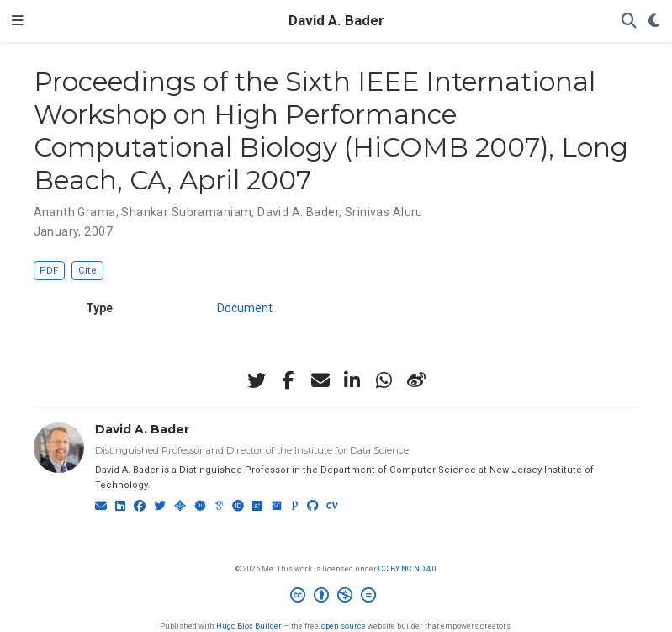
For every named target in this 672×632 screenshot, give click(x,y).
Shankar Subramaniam (186, 212)
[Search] (629, 21)
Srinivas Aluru (384, 212)
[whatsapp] (384, 380)
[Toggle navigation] (18, 21)
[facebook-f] (288, 380)
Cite (87, 271)
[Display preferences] (654, 21)
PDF (49, 271)
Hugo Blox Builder (249, 626)
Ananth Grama (75, 212)
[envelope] (320, 380)
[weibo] (416, 380)
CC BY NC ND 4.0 (407, 568)
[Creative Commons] (336, 597)
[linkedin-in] (352, 380)
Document (245, 308)
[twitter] (257, 380)
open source (344, 626)
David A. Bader (336, 21)
